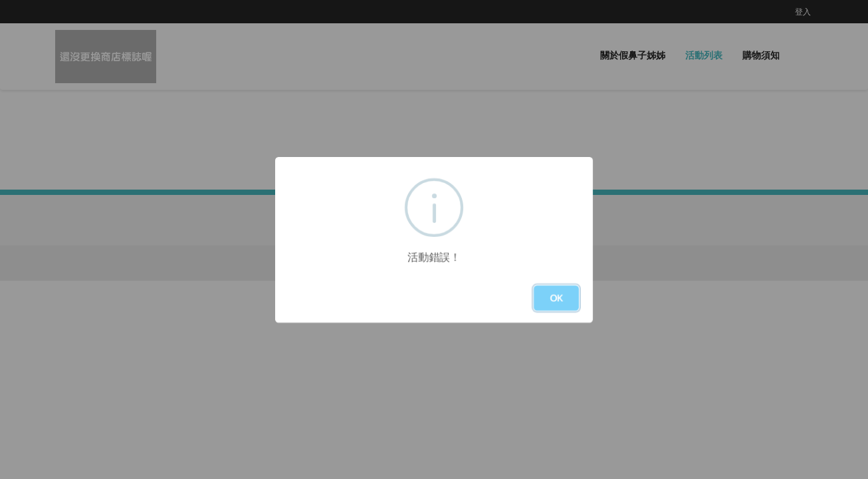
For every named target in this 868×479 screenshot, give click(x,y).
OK (556, 298)
